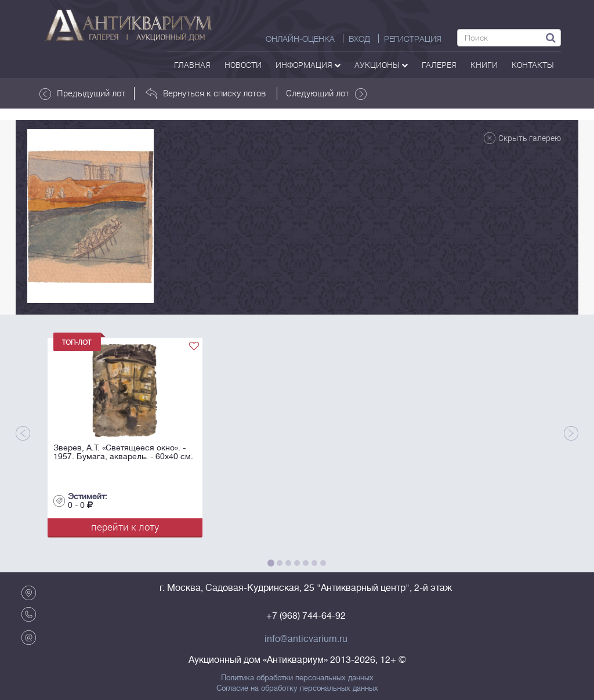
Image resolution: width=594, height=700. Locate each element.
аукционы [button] (381, 65)
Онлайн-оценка (300, 39)
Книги (484, 65)
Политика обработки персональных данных (297, 678)
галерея (439, 65)
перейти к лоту (125, 527)
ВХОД (359, 39)
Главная (192, 65)
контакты (533, 65)
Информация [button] (308, 65)
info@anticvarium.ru (306, 639)
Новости (243, 65)
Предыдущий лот (82, 93)
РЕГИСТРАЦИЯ (413, 39)
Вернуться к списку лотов (206, 93)
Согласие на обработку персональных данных (297, 688)
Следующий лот (326, 93)
